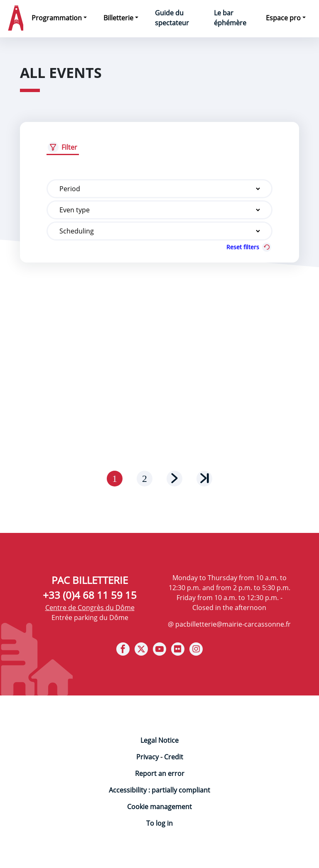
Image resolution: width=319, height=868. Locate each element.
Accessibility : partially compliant (159, 790)
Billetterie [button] (118, 18)
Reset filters (249, 247)
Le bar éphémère (230, 18)
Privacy (147, 757)
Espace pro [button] (283, 18)
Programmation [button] (57, 18)
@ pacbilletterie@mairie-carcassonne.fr (229, 624)
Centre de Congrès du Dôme (90, 608)
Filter (69, 147)
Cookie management (159, 807)
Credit (174, 757)
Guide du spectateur (172, 18)
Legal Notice (159, 740)
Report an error (160, 773)
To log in (159, 823)
